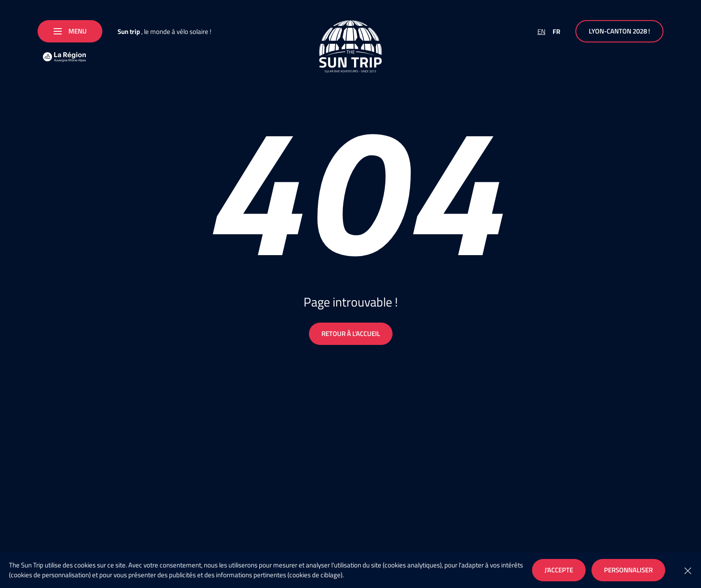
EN (541, 31)
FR (556, 31)
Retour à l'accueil (351, 334)
